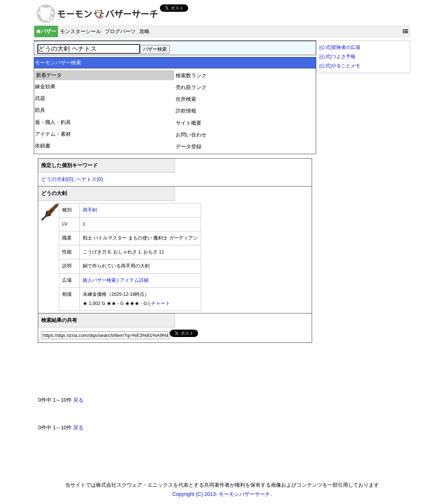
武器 (40, 98)
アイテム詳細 (134, 280)
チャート (161, 304)
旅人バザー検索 (99, 280)
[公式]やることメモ (340, 66)
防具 (40, 110)
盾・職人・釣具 (53, 122)
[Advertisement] (172, 373)
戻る (78, 400)
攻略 (144, 31)
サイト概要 (189, 123)
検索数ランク (191, 75)
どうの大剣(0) (57, 179)
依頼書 (43, 146)
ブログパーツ (120, 31)
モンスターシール (80, 31)
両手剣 (90, 210)
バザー (46, 31)
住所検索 (186, 99)
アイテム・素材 (53, 134)
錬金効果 (45, 86)
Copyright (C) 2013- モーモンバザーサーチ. (222, 494)
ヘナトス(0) (89, 179)
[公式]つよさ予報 (337, 57)
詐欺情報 (186, 111)
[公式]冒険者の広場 (340, 47)
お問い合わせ (191, 135)
